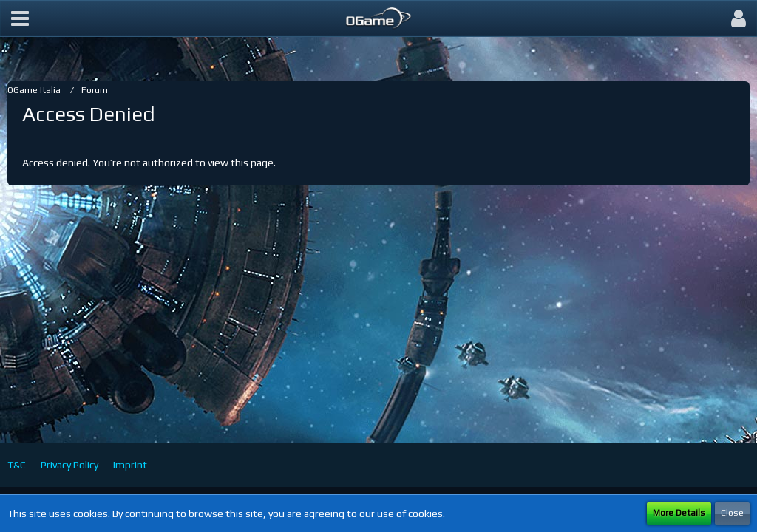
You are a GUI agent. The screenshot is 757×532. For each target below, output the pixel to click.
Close (732, 513)
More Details (679, 513)
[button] (20, 18)
